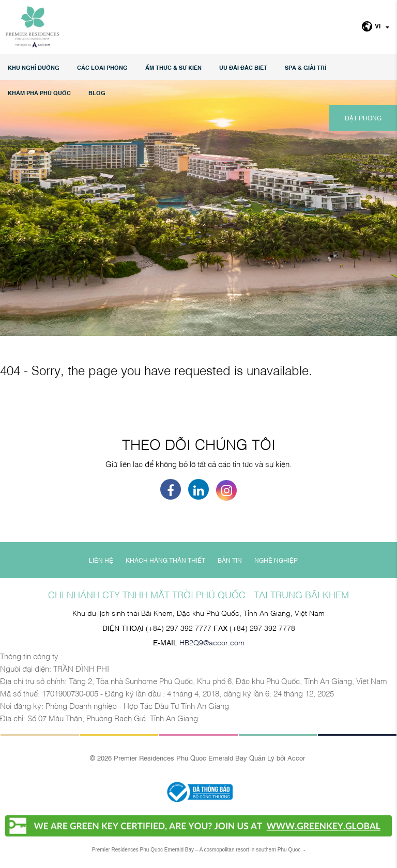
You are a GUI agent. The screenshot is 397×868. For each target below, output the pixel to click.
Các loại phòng (102, 67)
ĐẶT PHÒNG (363, 118)
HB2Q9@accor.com (212, 642)
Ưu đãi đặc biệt (243, 67)
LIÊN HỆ (101, 560)
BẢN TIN (230, 560)
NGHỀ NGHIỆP (276, 560)
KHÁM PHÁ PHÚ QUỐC (39, 93)
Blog (97, 93)
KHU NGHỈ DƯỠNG (34, 67)
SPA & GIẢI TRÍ (306, 67)
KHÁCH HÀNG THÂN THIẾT (165, 560)
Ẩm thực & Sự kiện (173, 67)
